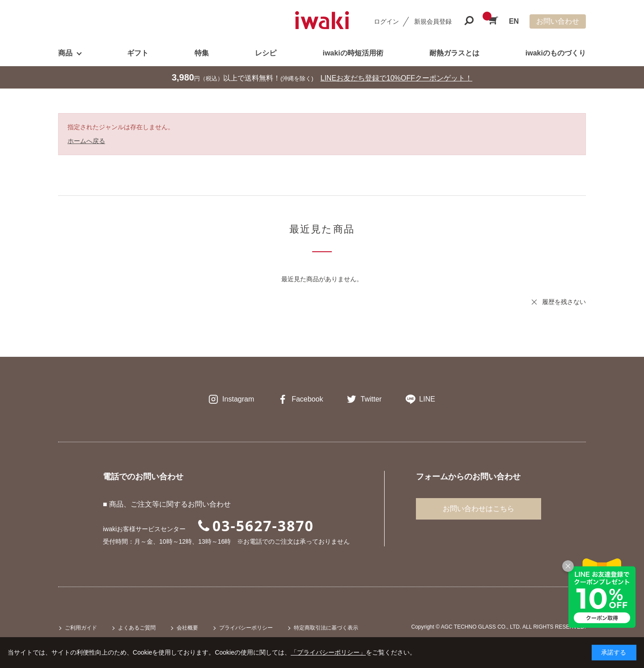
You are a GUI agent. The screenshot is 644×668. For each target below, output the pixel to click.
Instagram (238, 399)
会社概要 (187, 628)
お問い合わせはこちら (479, 509)
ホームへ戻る (86, 141)
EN (514, 21)
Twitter (371, 399)
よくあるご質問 (137, 628)
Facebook (307, 399)
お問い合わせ (558, 21)
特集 (202, 53)
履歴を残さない (564, 302)
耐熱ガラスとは (454, 53)
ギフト (138, 53)
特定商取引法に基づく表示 (326, 628)
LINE (427, 399)
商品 (65, 53)
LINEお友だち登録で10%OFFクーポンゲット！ (397, 78)
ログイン (386, 21)
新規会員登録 (433, 21)
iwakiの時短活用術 (353, 53)
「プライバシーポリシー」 (328, 652)
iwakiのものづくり (556, 53)
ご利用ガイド (81, 628)
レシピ (266, 53)
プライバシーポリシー (246, 628)
